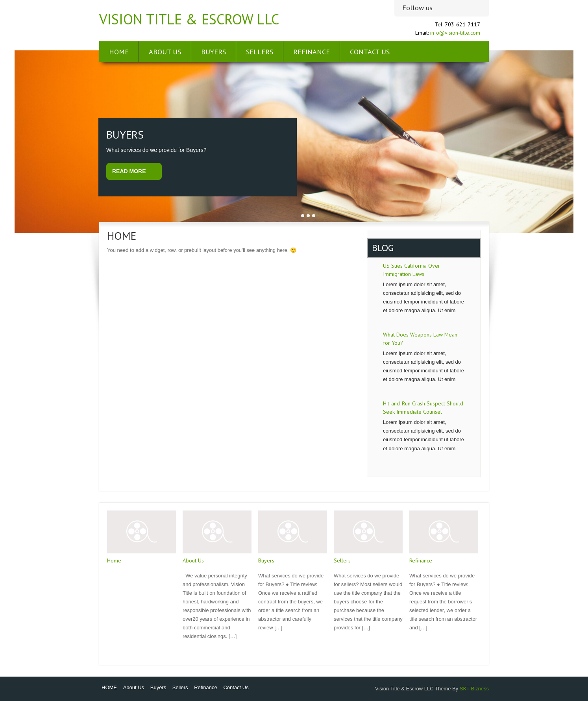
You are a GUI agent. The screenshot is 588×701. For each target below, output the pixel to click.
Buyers (214, 52)
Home (114, 560)
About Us (165, 52)
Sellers (260, 52)
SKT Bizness (474, 689)
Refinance (312, 52)
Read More (129, 171)
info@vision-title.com (455, 33)
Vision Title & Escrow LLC (189, 19)
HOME (119, 52)
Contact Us (370, 52)
